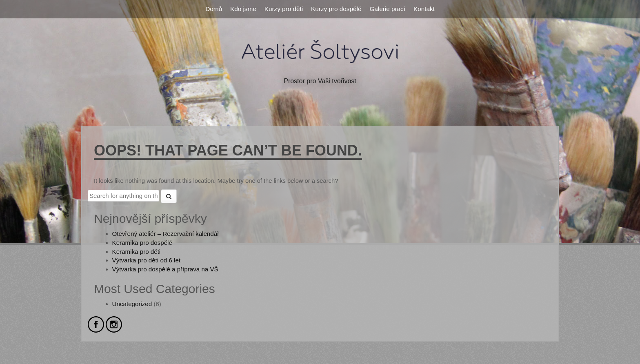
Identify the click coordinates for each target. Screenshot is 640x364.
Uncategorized (132, 304)
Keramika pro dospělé (142, 243)
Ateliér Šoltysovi (320, 52)
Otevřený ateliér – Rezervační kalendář (166, 234)
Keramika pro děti (137, 252)
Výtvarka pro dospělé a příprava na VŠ (165, 269)
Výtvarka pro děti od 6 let (146, 260)
